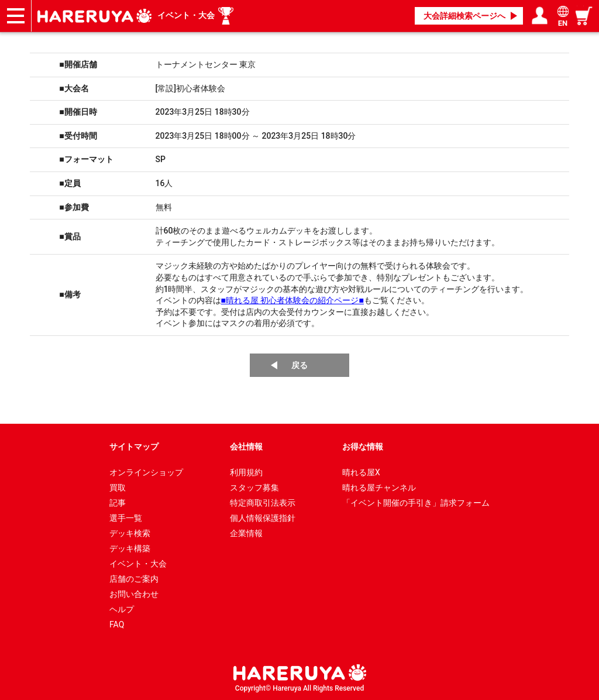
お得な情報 (363, 447)
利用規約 (246, 472)
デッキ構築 (130, 548)
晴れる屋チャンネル (379, 488)
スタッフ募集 (254, 488)
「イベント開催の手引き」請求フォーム (416, 503)
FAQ (117, 624)
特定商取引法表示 (263, 503)
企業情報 (246, 533)
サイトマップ (134, 447)
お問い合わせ (134, 594)
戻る (299, 365)
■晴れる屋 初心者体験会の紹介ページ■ (292, 300)
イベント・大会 (186, 15)
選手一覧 (126, 518)
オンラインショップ (146, 472)
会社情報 (246, 447)
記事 (118, 503)
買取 (118, 488)
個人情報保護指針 (263, 518)
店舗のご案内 (134, 579)
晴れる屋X (361, 472)
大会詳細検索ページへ (464, 16)
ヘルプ (122, 609)
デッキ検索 (130, 533)
